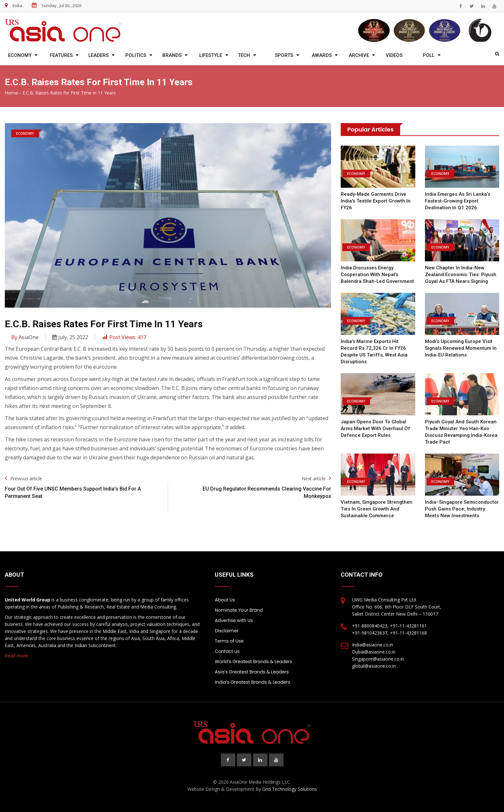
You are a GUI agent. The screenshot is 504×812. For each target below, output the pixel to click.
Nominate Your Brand (239, 610)
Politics (136, 55)
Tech (244, 55)
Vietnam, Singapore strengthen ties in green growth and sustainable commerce (377, 509)
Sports (284, 55)
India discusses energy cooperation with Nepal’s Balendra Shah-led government (377, 275)
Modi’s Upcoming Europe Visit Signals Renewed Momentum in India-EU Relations (461, 348)
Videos (394, 55)
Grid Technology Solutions (290, 789)
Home (12, 93)
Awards (322, 55)
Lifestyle (211, 55)
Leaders (99, 55)
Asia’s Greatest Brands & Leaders (252, 672)
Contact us (227, 651)
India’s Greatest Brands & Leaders (252, 682)
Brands (172, 55)
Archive (359, 55)
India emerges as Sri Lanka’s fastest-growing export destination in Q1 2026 (458, 201)
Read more (16, 656)
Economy (20, 55)
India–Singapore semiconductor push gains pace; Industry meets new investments (462, 509)
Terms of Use (229, 641)
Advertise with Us (234, 620)
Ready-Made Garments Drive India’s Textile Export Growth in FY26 (376, 201)
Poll (429, 55)
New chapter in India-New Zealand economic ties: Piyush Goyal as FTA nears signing (461, 275)
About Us (225, 600)
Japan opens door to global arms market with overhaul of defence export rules (375, 429)
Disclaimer (227, 631)
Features (61, 55)
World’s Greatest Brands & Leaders (253, 662)
